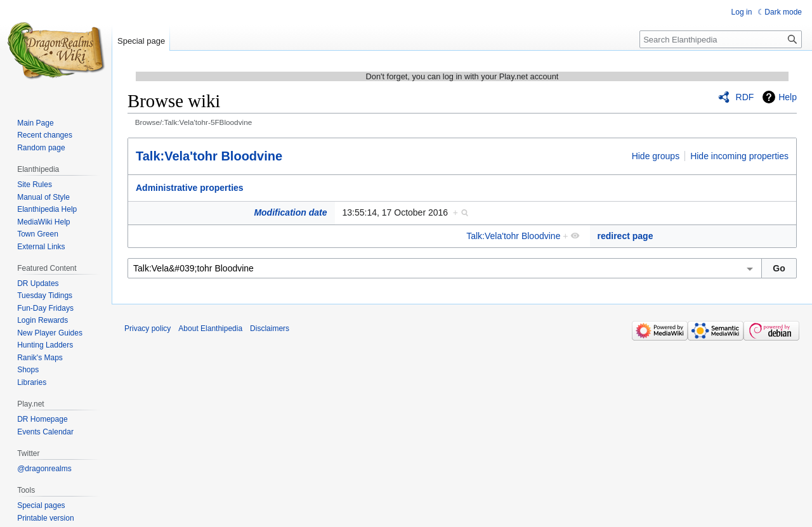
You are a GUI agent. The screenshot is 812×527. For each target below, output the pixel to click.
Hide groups (656, 156)
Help (788, 97)
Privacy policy (147, 329)
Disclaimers (270, 329)
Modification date (290, 212)
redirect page (625, 236)
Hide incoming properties (739, 156)
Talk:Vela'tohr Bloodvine (209, 156)
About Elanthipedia (210, 329)
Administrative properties (190, 188)
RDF (745, 97)
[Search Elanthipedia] (721, 39)
